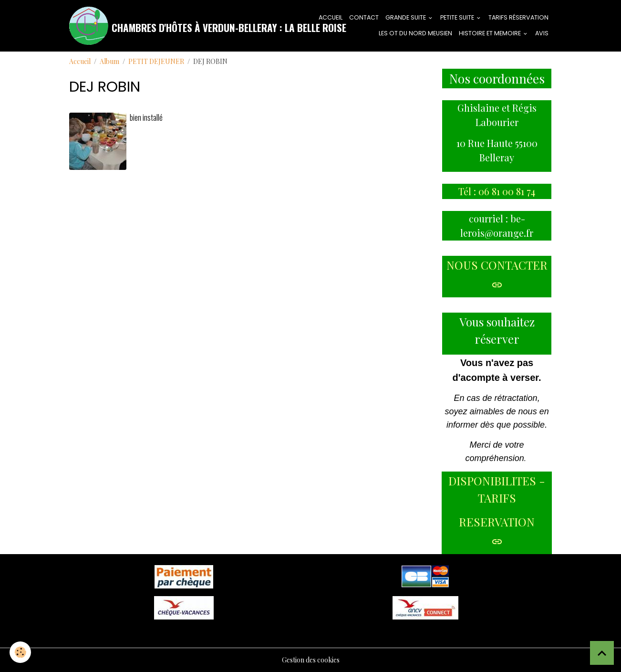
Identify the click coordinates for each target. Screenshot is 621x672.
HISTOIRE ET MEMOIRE (491, 33)
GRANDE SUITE (406, 17)
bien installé (146, 117)
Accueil (80, 61)
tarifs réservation (518, 17)
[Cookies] (20, 652)
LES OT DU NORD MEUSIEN (415, 33)
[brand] (188, 26)
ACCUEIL (331, 17)
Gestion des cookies (311, 660)
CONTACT (364, 17)
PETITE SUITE (458, 17)
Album (109, 61)
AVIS (542, 33)
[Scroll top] (602, 653)
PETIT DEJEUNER (156, 61)
